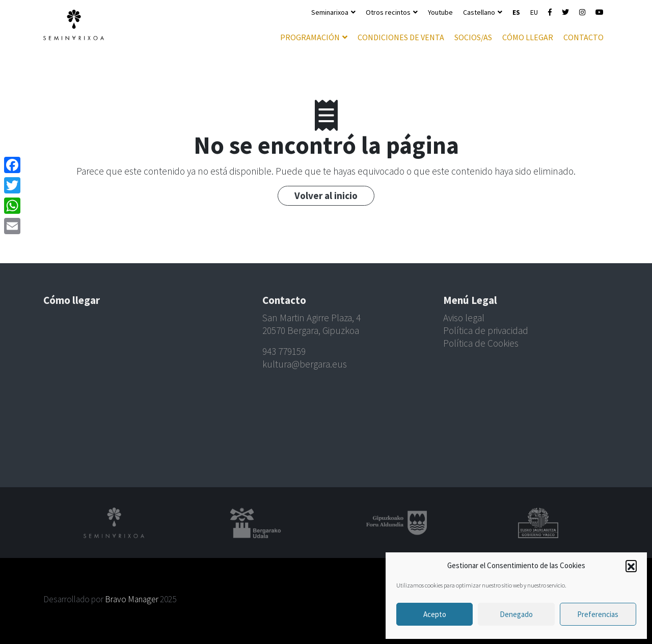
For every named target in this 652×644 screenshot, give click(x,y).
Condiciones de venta (401, 37)
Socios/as (473, 37)
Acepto (435, 614)
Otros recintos (388, 12)
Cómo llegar (528, 37)
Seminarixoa (330, 12)
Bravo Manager (132, 599)
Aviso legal (464, 318)
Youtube (440, 12)
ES (516, 12)
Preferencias (598, 614)
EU (534, 12)
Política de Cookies (481, 343)
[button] (631, 566)
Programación (310, 37)
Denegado (516, 614)
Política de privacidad (486, 330)
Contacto (583, 37)
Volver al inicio (326, 195)
